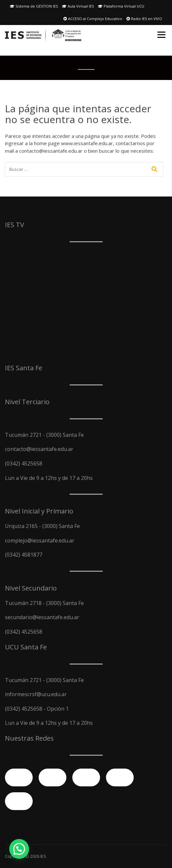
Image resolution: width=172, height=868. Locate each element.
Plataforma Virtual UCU (121, 6)
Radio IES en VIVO (144, 19)
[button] (19, 849)
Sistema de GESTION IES (34, 6)
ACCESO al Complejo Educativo (93, 19)
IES (43, 856)
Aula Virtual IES (78, 6)
